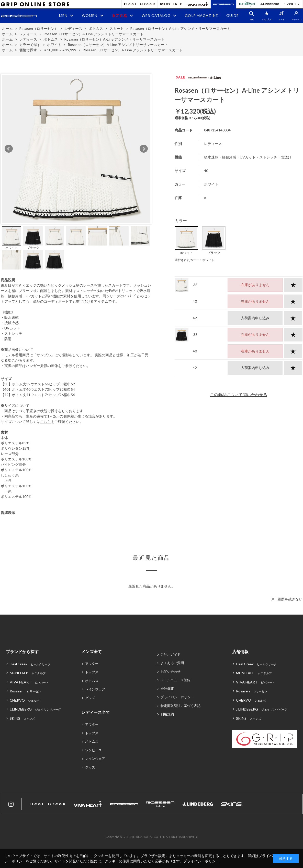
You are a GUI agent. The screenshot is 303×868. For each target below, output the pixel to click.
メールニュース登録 (176, 680)
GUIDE (233, 15)
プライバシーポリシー (177, 697)
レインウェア (95, 689)
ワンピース (93, 750)
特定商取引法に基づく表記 (181, 706)
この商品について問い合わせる (239, 394)
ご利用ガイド (171, 654)
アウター (92, 664)
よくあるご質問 (172, 663)
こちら (46, 421)
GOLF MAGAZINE (201, 15)
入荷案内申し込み (255, 318)
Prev (9, 149)
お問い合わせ (171, 671)
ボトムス (92, 681)
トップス (92, 672)
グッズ (90, 698)
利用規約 (167, 714)
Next (144, 149)
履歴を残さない (290, 599)
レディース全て (96, 712)
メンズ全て (92, 651)
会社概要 (167, 689)
